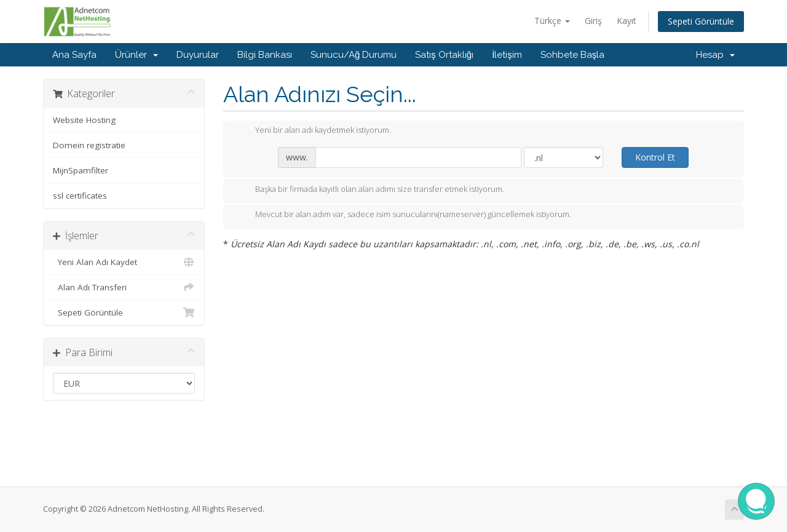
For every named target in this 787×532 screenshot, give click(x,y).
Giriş (593, 21)
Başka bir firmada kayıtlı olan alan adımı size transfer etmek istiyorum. (370, 190)
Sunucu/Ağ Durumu (354, 55)
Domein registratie (89, 145)
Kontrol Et (655, 157)
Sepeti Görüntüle (701, 21)
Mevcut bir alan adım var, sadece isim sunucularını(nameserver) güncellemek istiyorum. (403, 215)
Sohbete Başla (573, 55)
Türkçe (552, 21)
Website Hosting (84, 120)
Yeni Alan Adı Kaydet (124, 262)
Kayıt (627, 21)
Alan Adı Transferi (124, 287)
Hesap (715, 55)
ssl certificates (80, 196)
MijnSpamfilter (81, 170)
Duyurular (198, 55)
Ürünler (136, 55)
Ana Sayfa (74, 55)
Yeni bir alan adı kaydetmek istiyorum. (313, 131)
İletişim (507, 55)
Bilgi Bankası (265, 55)
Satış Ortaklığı (444, 55)
